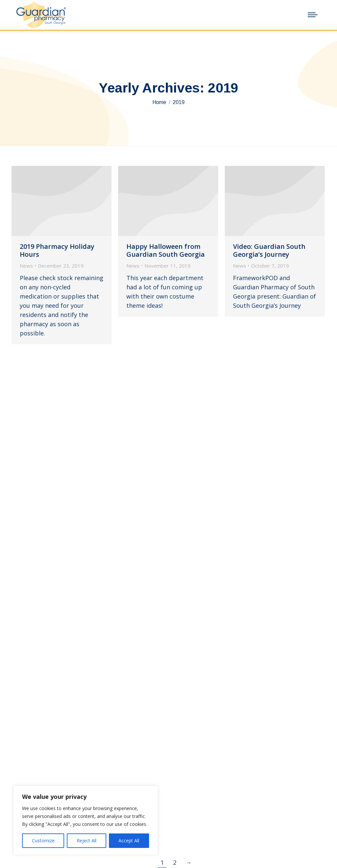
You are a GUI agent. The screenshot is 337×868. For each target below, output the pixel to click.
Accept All (129, 841)
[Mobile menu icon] (313, 15)
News (26, 266)
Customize (43, 841)
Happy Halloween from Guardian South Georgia (166, 250)
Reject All (87, 841)
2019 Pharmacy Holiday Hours (57, 250)
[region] (86, 820)
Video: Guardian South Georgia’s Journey (269, 250)
